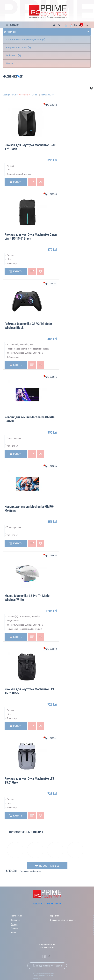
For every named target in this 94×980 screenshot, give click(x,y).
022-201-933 (39, 904)
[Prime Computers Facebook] (44, 956)
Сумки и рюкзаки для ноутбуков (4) (26, 39)
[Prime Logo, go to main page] (48, 12)
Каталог (14, 25)
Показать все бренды (30, 871)
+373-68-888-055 (53, 904)
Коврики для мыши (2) (18, 47)
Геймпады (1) (13, 55)
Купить (18, 182)
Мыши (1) (11, 63)
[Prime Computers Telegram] (49, 956)
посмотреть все (49, 866)
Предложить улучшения (50, 966)
